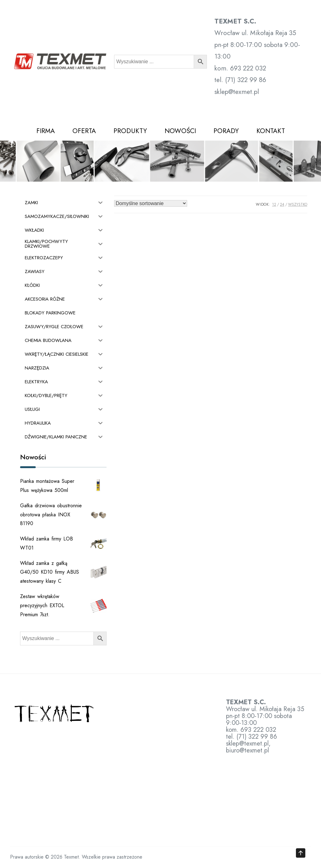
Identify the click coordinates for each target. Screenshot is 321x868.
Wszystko (298, 204)
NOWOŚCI (180, 131)
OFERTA (84, 131)
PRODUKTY (130, 131)
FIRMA (46, 131)
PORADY (226, 131)
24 (282, 204)
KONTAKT (271, 131)
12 (274, 204)
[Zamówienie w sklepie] (151, 203)
